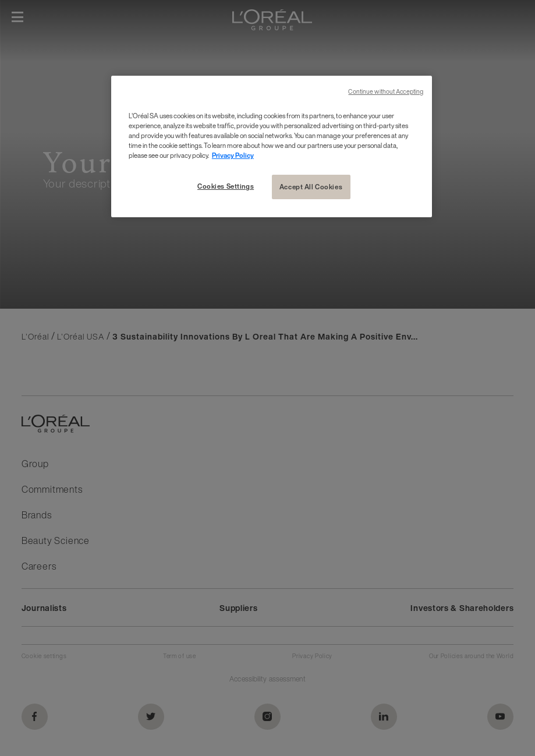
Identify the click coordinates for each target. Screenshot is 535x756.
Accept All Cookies (311, 187)
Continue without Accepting (386, 92)
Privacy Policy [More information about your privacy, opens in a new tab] (233, 155)
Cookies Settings (226, 186)
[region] (272, 146)
